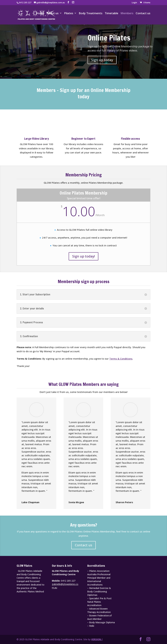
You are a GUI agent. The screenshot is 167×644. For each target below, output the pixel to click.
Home (40, 14)
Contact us (143, 14)
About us (53, 14)
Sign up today (102, 60)
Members (127, 14)
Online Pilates (109, 38)
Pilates (69, 14)
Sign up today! (83, 256)
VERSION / (97, 639)
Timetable (111, 14)
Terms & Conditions (121, 359)
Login (134, 3)
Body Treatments (91, 14)
